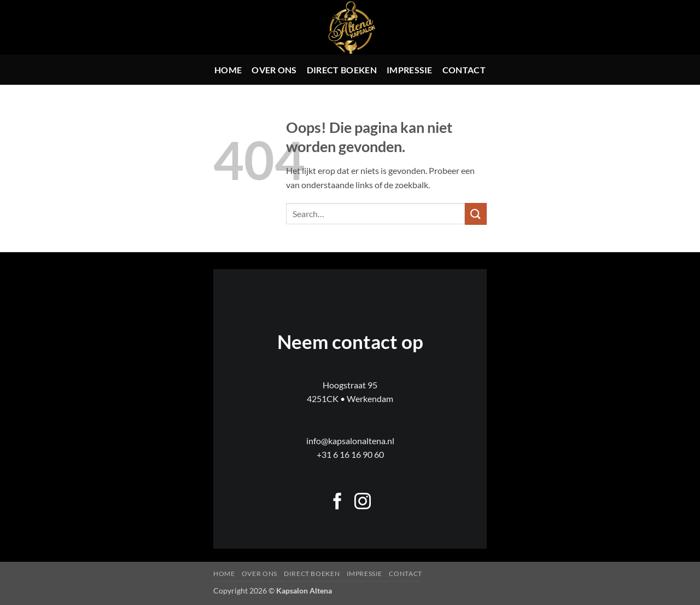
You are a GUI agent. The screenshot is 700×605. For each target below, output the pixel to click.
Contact (464, 70)
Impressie (410, 70)
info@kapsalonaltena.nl (350, 441)
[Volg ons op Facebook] (337, 502)
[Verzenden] (476, 214)
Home (228, 70)
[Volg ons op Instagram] (363, 502)
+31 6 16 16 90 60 (350, 454)
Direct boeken (342, 70)
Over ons (274, 70)
